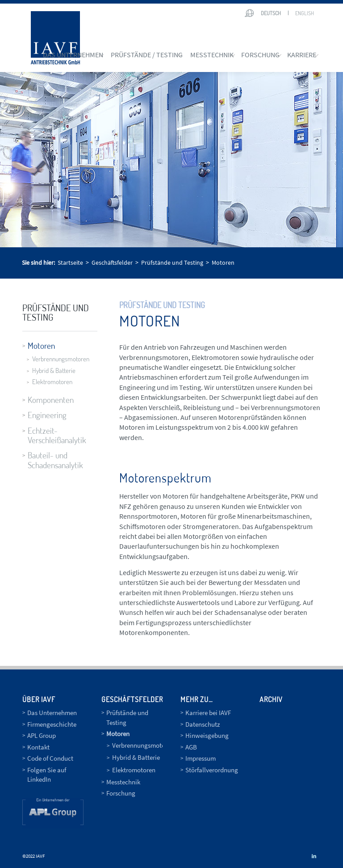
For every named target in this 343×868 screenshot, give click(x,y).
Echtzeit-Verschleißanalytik (57, 435)
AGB (191, 747)
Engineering (47, 415)
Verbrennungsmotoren (59, 359)
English (305, 13)
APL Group (42, 735)
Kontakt (38, 747)
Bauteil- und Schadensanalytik (55, 460)
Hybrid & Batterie (54, 370)
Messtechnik (123, 782)
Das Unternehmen (52, 713)
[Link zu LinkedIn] (314, 856)
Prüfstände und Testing (56, 312)
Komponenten (51, 400)
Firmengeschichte (52, 724)
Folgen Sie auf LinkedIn (47, 775)
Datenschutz (203, 724)
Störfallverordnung (212, 770)
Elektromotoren (52, 382)
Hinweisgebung (207, 735)
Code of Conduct (50, 758)
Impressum (201, 758)
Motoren (41, 345)
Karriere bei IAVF (208, 713)
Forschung (121, 793)
